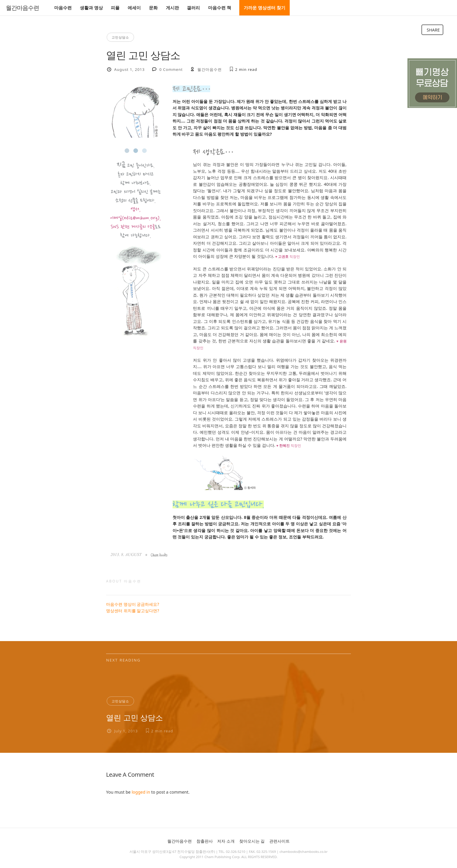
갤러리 (193, 8)
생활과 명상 (91, 8)
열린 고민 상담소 (135, 717)
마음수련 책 (220, 8)
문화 (153, 8)
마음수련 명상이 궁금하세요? (133, 604)
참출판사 (205, 841)
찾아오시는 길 (252, 841)
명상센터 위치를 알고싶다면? (133, 611)
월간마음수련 (22, 8)
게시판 (172, 8)
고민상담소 (120, 37)
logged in (141, 792)
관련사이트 (280, 841)
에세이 (134, 8)
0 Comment (171, 69)
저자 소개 (226, 841)
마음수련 (63, 8)
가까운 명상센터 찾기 (264, 8)
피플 (115, 8)
